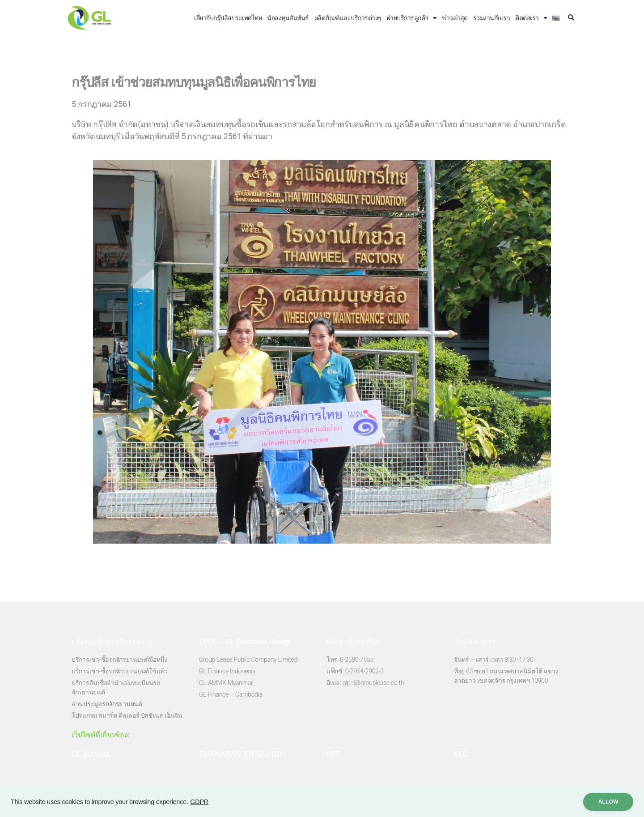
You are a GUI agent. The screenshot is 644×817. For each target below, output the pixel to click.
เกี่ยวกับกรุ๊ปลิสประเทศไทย (228, 18)
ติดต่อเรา (531, 18)
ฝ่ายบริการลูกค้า (412, 18)
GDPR (199, 802)
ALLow (608, 802)
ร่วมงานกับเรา (492, 18)
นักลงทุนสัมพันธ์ (288, 18)
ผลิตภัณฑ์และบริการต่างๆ (348, 18)
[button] (571, 18)
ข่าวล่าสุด (455, 18)
